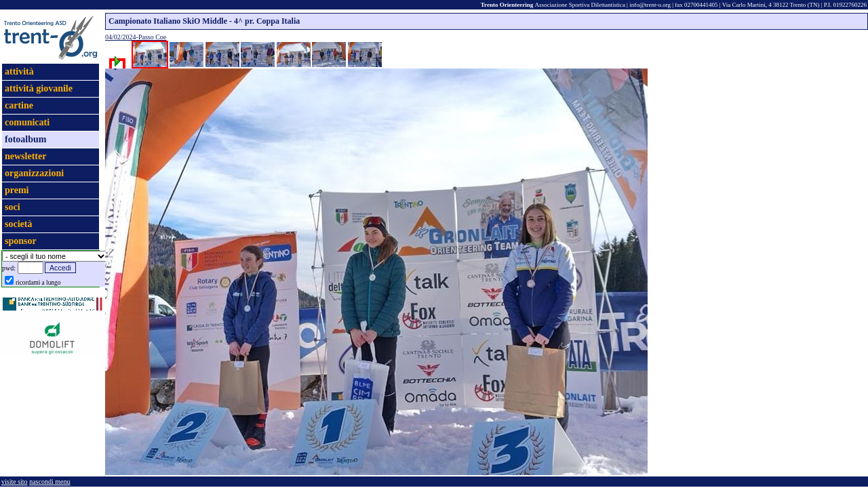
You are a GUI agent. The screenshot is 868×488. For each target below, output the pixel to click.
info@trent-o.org (650, 5)
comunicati (27, 122)
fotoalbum (25, 139)
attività (19, 72)
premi (17, 190)
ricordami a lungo (38, 283)
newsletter (25, 156)
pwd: (9, 268)
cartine (19, 105)
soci (13, 207)
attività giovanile (39, 88)
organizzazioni (34, 173)
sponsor (21, 241)
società (18, 224)
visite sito (15, 482)
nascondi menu (50, 482)
